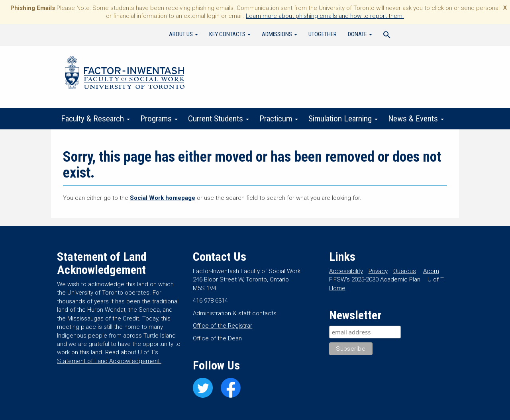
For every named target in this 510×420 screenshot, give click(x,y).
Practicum (279, 119)
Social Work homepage (163, 198)
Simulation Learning (343, 119)
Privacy (378, 271)
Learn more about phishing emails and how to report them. (325, 16)
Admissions (280, 34)
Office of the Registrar (223, 326)
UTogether (323, 34)
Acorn (431, 271)
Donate (360, 34)
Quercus (405, 271)
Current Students (219, 119)
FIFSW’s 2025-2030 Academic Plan (375, 279)
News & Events (416, 119)
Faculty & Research (95, 119)
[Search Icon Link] (387, 36)
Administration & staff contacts (235, 313)
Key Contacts (230, 34)
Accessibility (346, 271)
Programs (159, 119)
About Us (183, 34)
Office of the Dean (217, 338)
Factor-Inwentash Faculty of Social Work (125, 74)
